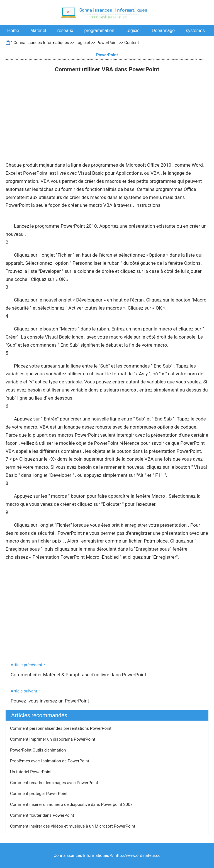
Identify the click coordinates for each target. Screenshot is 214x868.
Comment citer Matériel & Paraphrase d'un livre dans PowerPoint (79, 675)
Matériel (38, 31)
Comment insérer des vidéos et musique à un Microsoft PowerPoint (73, 826)
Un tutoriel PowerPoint (31, 772)
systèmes (195, 31)
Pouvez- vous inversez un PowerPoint (50, 701)
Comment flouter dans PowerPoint (43, 815)
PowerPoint (107, 43)
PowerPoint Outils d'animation (38, 750)
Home (13, 31)
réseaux (65, 31)
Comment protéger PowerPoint (39, 794)
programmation (99, 31)
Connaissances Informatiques (41, 43)
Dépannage (163, 31)
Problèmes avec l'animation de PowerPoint (50, 761)
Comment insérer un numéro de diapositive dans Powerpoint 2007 (72, 804)
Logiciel (133, 31)
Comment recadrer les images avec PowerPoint (55, 783)
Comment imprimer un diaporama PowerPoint (53, 739)
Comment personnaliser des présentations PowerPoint (61, 728)
